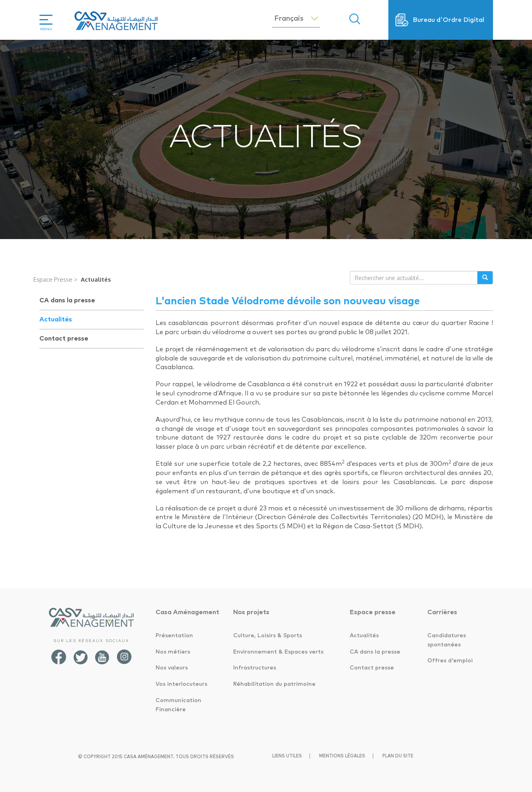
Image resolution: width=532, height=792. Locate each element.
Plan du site (398, 756)
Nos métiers (173, 652)
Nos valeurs (172, 668)
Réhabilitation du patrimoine (274, 684)
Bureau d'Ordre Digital (448, 20)
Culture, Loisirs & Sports (268, 636)
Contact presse (64, 339)
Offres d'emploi (450, 661)
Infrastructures (255, 668)
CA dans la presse (67, 300)
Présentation (174, 636)
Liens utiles (287, 756)
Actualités (96, 279)
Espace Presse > (56, 279)
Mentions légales (342, 756)
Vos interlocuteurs (181, 684)
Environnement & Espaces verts (278, 652)
